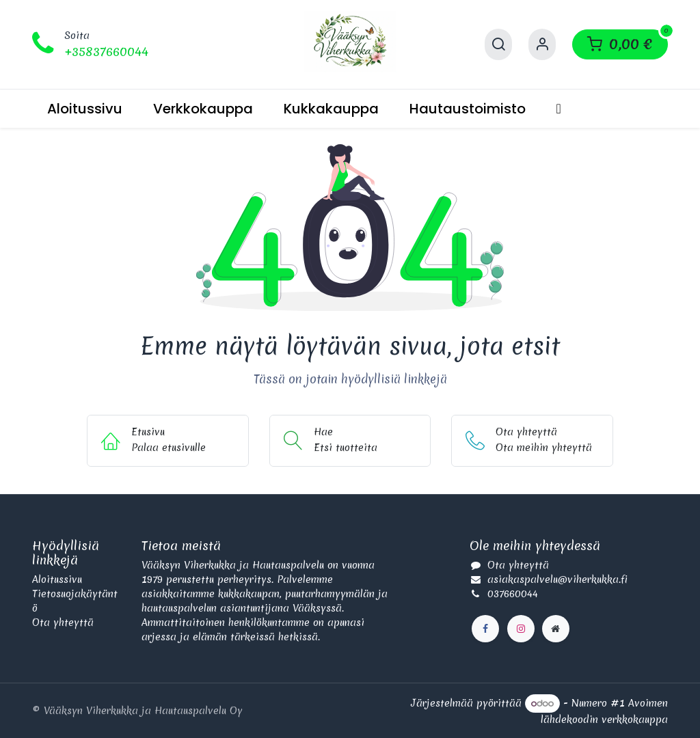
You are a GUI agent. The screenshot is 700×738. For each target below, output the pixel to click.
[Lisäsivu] (556, 629)
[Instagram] (521, 629)
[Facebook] (485, 629)
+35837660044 (106, 52)
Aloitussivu (57, 579)
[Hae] (498, 44)
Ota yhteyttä (63, 623)
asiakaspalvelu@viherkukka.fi (557, 579)
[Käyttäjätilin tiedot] (542, 44)
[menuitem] (85, 109)
